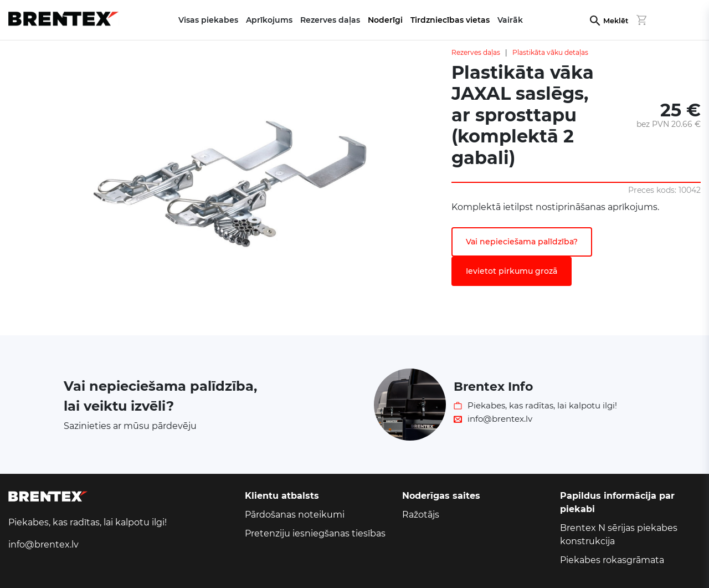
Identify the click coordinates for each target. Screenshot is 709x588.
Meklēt (616, 21)
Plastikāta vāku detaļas (550, 52)
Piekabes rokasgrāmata (612, 560)
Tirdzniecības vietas (450, 20)
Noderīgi (385, 20)
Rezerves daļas (476, 52)
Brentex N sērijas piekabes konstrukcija (619, 535)
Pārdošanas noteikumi (295, 515)
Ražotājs (421, 515)
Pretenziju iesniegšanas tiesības (315, 533)
